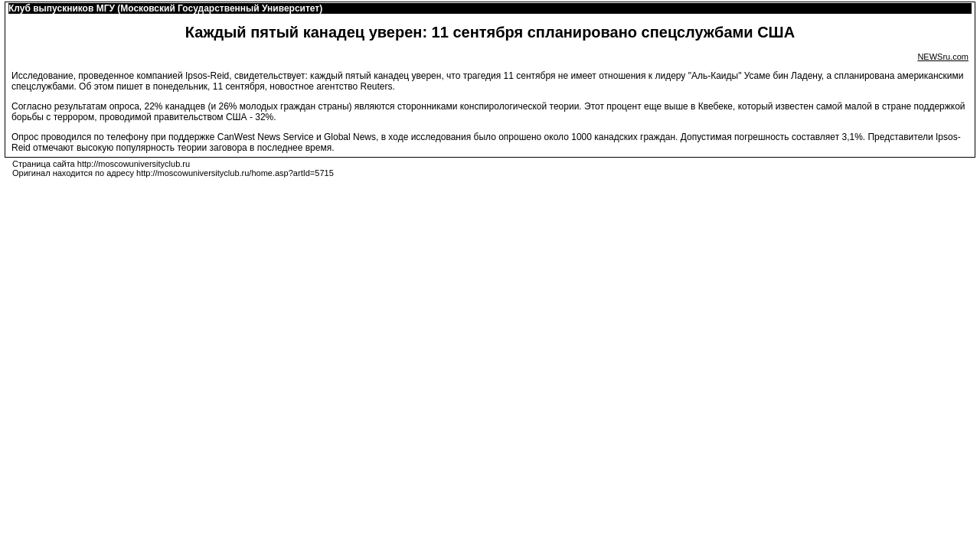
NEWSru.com (943, 57)
